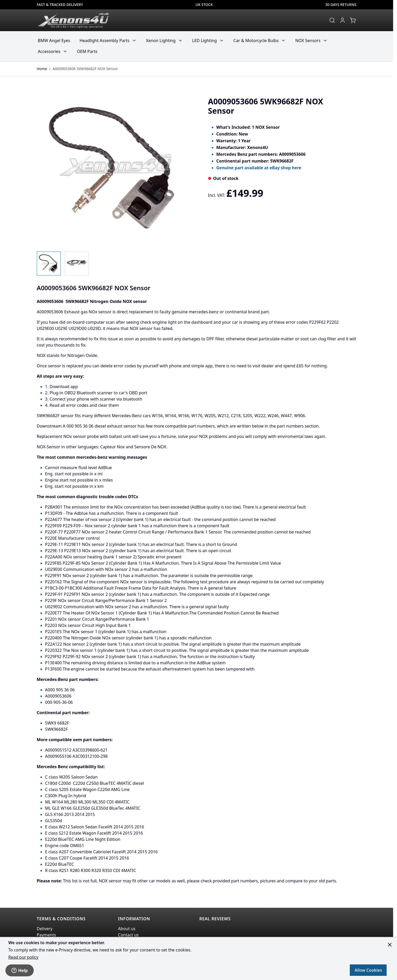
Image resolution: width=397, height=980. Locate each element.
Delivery (45, 929)
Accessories (49, 51)
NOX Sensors (308, 40)
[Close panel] (390, 945)
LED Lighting (205, 40)
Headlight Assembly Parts (104, 40)
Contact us (128, 935)
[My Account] (343, 20)
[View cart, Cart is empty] (353, 20)
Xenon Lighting (161, 40)
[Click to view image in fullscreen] (114, 168)
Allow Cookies (368, 970)
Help (20, 970)
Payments (46, 935)
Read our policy (23, 957)
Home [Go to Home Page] (42, 69)
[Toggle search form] (332, 20)
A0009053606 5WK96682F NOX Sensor (85, 69)
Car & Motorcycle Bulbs (256, 40)
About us (127, 929)
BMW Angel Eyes (54, 40)
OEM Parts (87, 51)
